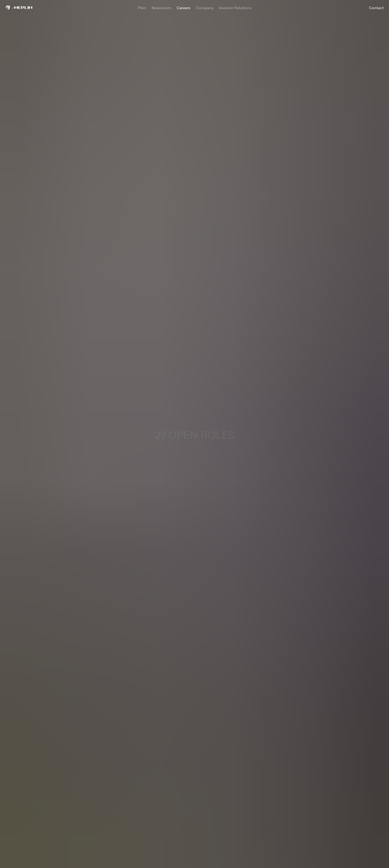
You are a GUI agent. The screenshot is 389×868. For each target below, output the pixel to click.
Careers (184, 8)
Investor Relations (235, 8)
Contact (376, 8)
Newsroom (161, 8)
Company (205, 8)
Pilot (142, 8)
